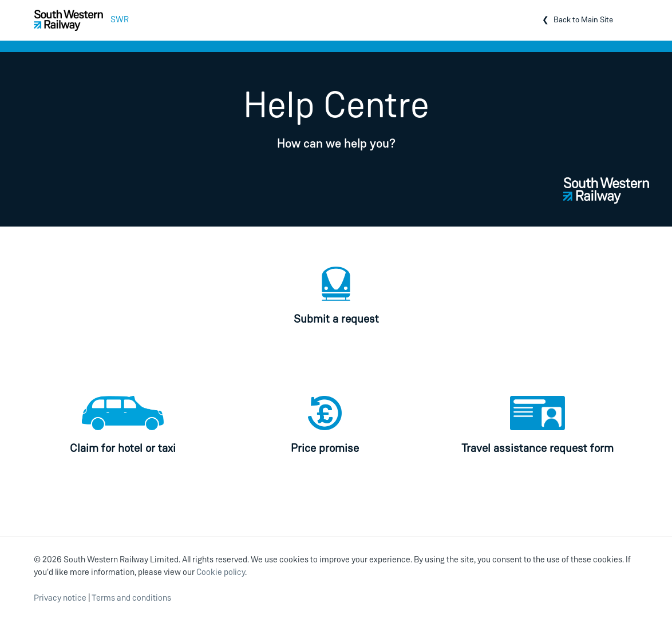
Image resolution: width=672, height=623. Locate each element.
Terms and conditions (131, 599)
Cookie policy (221, 573)
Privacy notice (60, 599)
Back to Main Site (583, 20)
